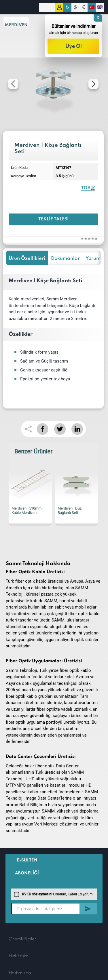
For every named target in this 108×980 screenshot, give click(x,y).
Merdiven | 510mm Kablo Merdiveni (26, 510)
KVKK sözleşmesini (37, 894)
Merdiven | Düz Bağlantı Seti (70, 510)
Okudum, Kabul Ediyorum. (54, 894)
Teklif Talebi (53, 219)
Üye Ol (74, 46)
